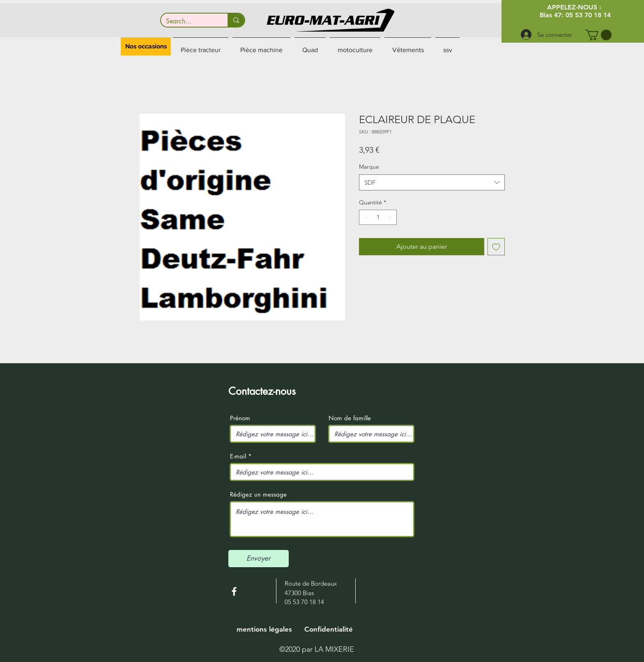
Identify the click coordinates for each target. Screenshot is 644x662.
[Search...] (188, 21)
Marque (369, 167)
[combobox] (432, 182)
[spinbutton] (378, 217)
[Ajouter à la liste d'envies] (496, 247)
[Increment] (390, 217)
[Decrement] (365, 217)
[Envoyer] (259, 559)
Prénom (240, 418)
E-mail (238, 456)
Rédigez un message (258, 494)
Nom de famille (350, 418)
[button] (598, 35)
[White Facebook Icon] (234, 591)
